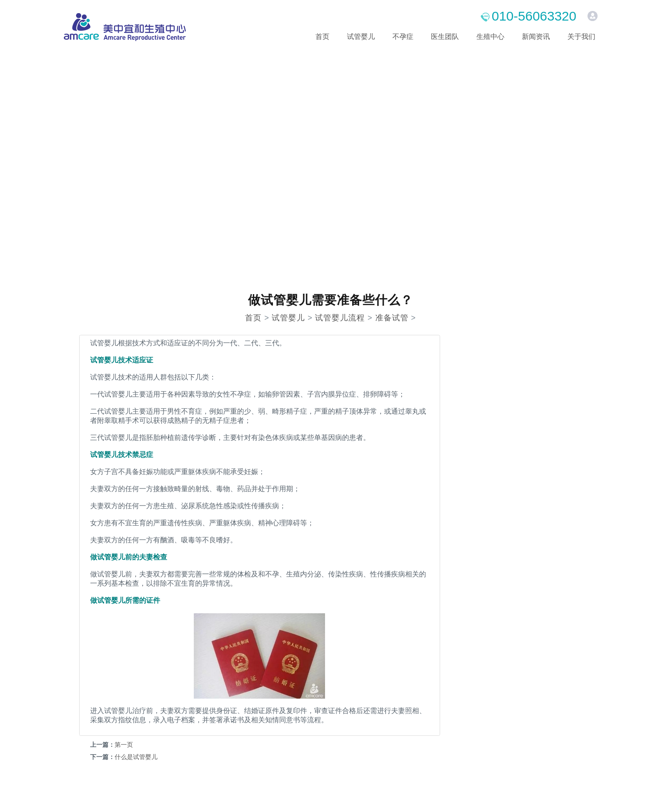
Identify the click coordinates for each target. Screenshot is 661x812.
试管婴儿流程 (340, 318)
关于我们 (581, 37)
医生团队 (445, 37)
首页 (322, 37)
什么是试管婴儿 (136, 757)
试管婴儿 (361, 37)
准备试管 (392, 318)
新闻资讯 (536, 37)
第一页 (124, 745)
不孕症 (403, 37)
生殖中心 (490, 37)
